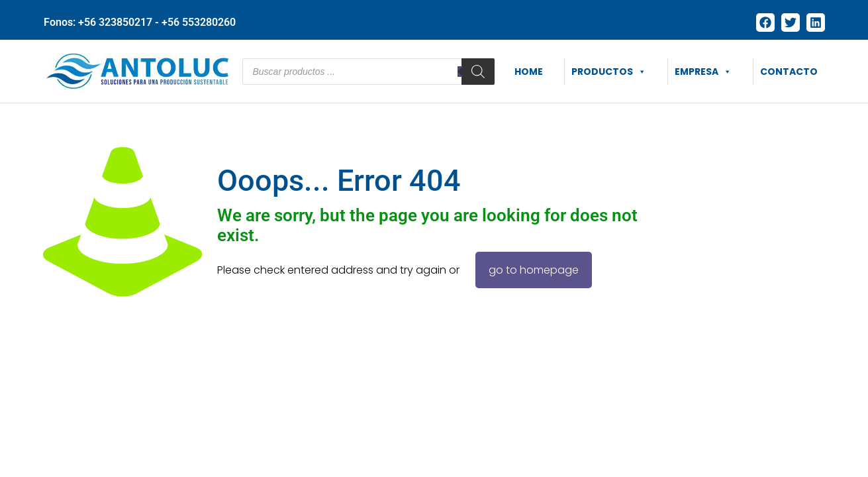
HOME (529, 72)
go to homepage (534, 270)
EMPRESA (703, 72)
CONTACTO (789, 72)
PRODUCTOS (609, 72)
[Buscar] (478, 72)
